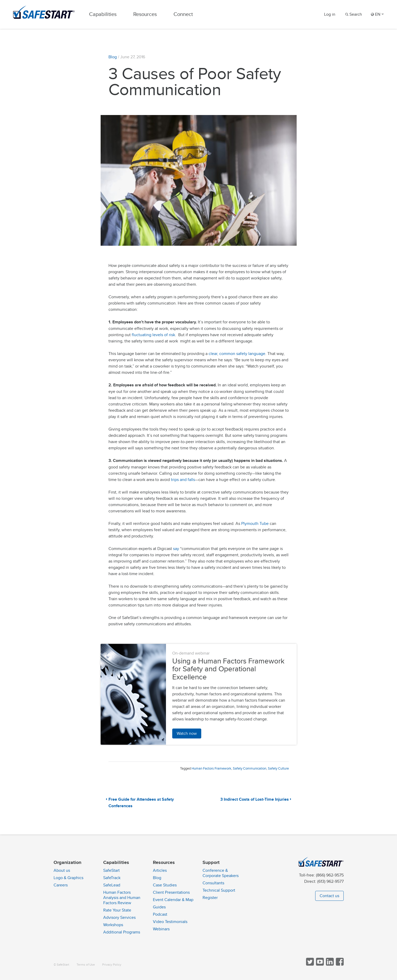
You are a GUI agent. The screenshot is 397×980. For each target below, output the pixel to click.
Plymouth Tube (255, 524)
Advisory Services (119, 918)
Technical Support (219, 890)
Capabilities (103, 14)
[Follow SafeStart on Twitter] (309, 964)
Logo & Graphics (68, 878)
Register (210, 898)
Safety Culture (278, 769)
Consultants (213, 883)
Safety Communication (250, 769)
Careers (61, 885)
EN (377, 14)
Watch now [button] (187, 733)
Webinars (161, 929)
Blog (113, 57)
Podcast (160, 914)
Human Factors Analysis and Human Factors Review (122, 898)
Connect (183, 14)
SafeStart (111, 870)
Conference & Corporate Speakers (221, 873)
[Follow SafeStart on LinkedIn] (329, 964)
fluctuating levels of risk (153, 335)
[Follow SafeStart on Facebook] (339, 964)
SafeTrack (112, 878)
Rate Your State (117, 910)
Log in (330, 14)
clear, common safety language (237, 354)
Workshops (113, 925)
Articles (160, 870)
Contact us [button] (329, 896)
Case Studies (165, 885)
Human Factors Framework (211, 769)
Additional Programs (122, 932)
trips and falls (183, 480)
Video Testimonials (170, 922)
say (176, 549)
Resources (145, 14)
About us (62, 870)
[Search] (353, 14)
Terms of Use (86, 965)
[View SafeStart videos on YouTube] (319, 964)
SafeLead (112, 885)
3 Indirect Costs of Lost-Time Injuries (255, 800)
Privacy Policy (112, 965)
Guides (159, 907)
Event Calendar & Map (173, 900)
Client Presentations (171, 892)
